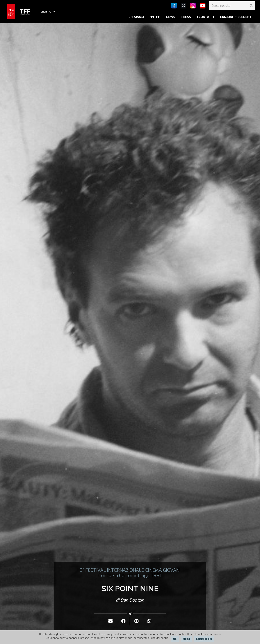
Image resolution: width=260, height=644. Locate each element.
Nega (186, 639)
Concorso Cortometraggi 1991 (130, 576)
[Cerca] (251, 6)
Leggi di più (204, 639)
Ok (175, 639)
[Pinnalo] (136, 621)
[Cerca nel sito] (232, 6)
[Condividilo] (123, 621)
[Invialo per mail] (111, 621)
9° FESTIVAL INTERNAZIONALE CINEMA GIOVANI (130, 570)
